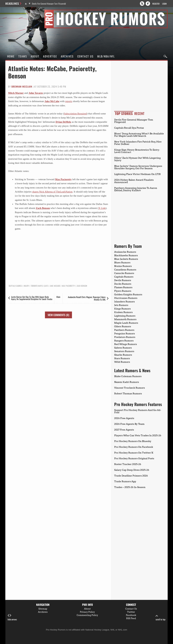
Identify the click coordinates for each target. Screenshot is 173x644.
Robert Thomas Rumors (128, 393)
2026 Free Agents (124, 418)
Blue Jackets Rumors (126, 259)
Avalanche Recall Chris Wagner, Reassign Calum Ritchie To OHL (87, 298)
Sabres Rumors (123, 348)
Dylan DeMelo (63, 122)
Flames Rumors (123, 287)
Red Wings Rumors (126, 344)
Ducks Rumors (123, 284)
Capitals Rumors (124, 277)
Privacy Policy (87, 612)
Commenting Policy (87, 615)
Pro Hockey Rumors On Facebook (134, 447)
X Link (102, 208)
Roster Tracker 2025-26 (128, 464)
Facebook (131, 615)
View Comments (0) (58, 315)
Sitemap (43, 609)
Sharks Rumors (123, 355)
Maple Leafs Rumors (126, 323)
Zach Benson (43, 208)
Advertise (50, 56)
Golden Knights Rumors (128, 294)
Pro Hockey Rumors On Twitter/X (134, 453)
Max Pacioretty (63, 179)
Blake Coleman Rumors (128, 376)
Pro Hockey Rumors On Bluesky (133, 441)
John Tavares (36, 93)
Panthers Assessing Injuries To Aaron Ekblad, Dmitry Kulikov (136, 189)
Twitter (131, 612)
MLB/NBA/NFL (106, 56)
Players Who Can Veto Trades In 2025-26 (138, 435)
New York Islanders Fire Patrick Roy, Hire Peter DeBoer (138, 143)
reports (69, 101)
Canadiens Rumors (125, 270)
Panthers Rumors (124, 330)
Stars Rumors (122, 358)
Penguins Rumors (125, 333)
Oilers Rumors (123, 326)
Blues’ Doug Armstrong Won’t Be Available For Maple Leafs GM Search (139, 135)
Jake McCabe (52, 101)
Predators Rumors (125, 337)
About (35, 56)
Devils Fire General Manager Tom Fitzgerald (49, 4)
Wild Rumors (122, 362)
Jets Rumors (121, 305)
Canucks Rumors (124, 273)
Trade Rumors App (125, 481)
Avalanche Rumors (125, 252)
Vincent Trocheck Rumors (129, 388)
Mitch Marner (16, 93)
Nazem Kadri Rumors (127, 382)
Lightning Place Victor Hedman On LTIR (137, 174)
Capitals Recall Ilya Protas (129, 128)
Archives (67, 56)
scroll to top (160, 617)
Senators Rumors (124, 351)
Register (156, 4)
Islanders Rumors (125, 302)
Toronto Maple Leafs (39, 286)
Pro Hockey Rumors (17, 12)
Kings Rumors (122, 309)
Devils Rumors (123, 280)
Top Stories (124, 113)
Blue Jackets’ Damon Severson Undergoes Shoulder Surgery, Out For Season (138, 167)
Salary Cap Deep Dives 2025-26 (132, 470)
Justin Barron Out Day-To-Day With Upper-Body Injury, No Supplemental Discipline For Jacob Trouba (32, 298)
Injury (26, 286)
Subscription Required (75, 114)
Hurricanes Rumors (126, 298)
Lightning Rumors (125, 316)
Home (11, 56)
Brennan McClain (22, 86)
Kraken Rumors (123, 312)
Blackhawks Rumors (126, 255)
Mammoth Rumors (125, 319)
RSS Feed (131, 618)
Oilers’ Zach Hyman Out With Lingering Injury (137, 159)
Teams (23, 56)
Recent (139, 113)
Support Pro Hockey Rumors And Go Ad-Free (138, 411)
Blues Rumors (122, 263)
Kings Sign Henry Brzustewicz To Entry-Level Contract (137, 151)
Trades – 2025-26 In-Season (130, 487)
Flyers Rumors (123, 291)
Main (58, 297)
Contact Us (85, 56)
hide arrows (12, 617)
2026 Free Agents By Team (129, 424)
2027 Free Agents (124, 430)
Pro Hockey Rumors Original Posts (134, 458)
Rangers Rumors (124, 341)
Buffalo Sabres (15, 286)
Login (164, 4)
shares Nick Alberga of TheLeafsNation (52, 192)
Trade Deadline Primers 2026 (131, 476)
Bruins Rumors (123, 266)
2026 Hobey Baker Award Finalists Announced (134, 181)
